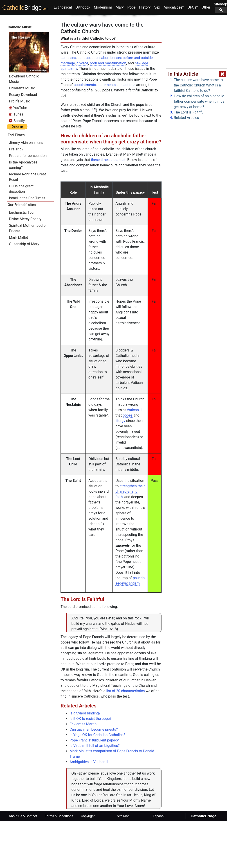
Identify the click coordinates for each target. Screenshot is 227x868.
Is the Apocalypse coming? (23, 211)
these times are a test (108, 206)
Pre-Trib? (16, 196)
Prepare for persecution (28, 202)
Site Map (123, 863)
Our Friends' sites (22, 251)
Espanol (159, 863)
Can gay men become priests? (94, 776)
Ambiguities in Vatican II (89, 808)
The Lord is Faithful (189, 112)
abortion (108, 104)
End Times (16, 181)
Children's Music (22, 135)
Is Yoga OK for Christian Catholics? (97, 781)
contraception (89, 104)
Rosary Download (23, 141)
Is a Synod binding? (85, 760)
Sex (157, 54)
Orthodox (83, 54)
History (145, 54)
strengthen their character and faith (130, 538)
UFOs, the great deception (21, 235)
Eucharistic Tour (22, 259)
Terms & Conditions (59, 863)
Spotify (17, 167)
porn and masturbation (108, 110)
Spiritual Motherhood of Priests (28, 275)
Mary (120, 54)
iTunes (16, 161)
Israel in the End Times (27, 244)
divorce (82, 110)
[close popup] (222, 74)
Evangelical (63, 54)
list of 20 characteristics (125, 738)
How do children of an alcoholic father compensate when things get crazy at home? (199, 101)
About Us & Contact (23, 863)
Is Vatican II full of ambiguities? (94, 792)
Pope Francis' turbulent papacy (94, 787)
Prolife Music (19, 148)
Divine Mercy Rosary (25, 265)
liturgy (120, 467)
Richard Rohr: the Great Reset (27, 223)
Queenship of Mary (24, 290)
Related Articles (187, 118)
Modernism (103, 54)
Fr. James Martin (83, 771)
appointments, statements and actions (105, 131)
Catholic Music (20, 74)
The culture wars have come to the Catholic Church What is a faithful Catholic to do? (198, 85)
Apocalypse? (174, 54)
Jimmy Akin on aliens (26, 189)
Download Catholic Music (24, 125)
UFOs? (193, 54)
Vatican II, (134, 457)
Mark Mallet (18, 284)
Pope (131, 54)
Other (206, 54)
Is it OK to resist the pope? (90, 765)
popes (128, 462)
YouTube (18, 154)
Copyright (88, 863)
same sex (68, 104)
